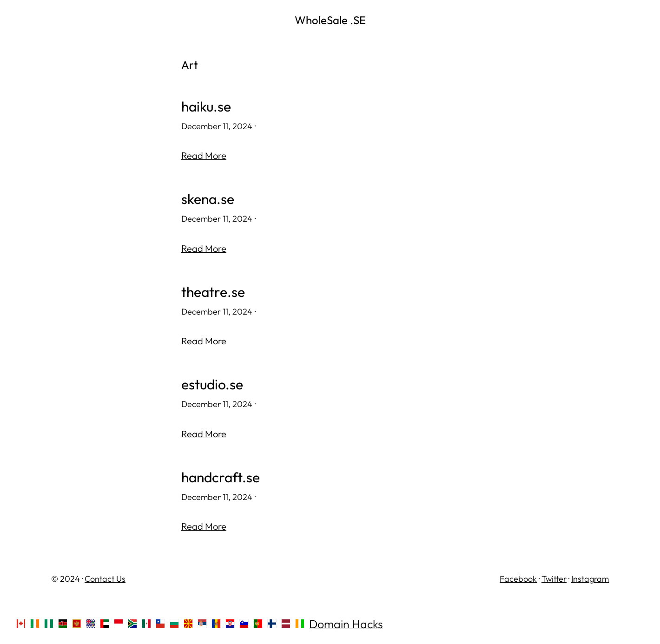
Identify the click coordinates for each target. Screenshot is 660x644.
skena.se (208, 199)
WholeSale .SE (330, 20)
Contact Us (105, 579)
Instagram (590, 579)
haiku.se (206, 107)
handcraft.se (221, 477)
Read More (204, 155)
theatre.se (213, 292)
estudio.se (212, 384)
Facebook (518, 579)
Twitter (554, 579)
